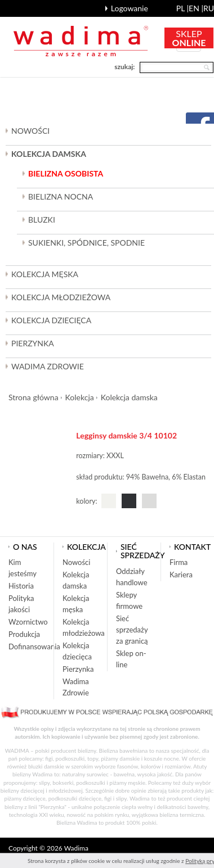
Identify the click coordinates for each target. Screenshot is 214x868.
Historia (21, 586)
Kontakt (192, 547)
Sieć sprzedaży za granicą (132, 630)
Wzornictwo (28, 622)
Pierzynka (33, 343)
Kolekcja (80, 397)
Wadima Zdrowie (48, 366)
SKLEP (189, 38)
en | (196, 8)
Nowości (30, 131)
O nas (25, 547)
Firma (179, 562)
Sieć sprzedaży (143, 551)
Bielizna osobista (66, 173)
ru (209, 8)
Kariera (181, 575)
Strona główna (34, 397)
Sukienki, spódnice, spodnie (86, 243)
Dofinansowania (34, 647)
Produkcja (24, 634)
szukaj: (124, 67)
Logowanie (130, 8)
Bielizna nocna (61, 196)
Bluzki (42, 220)
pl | (182, 8)
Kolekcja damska (129, 397)
